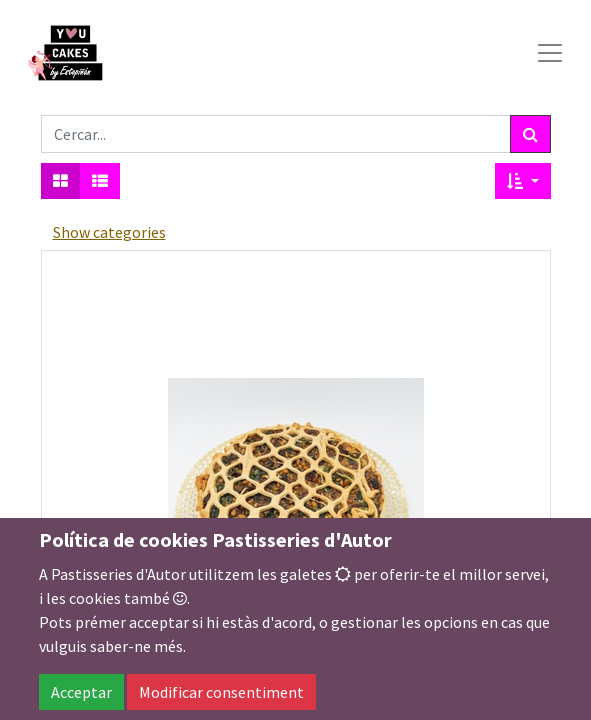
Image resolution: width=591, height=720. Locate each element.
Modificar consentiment (221, 692)
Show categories (109, 232)
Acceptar (81, 692)
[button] (522, 181)
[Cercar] (530, 134)
